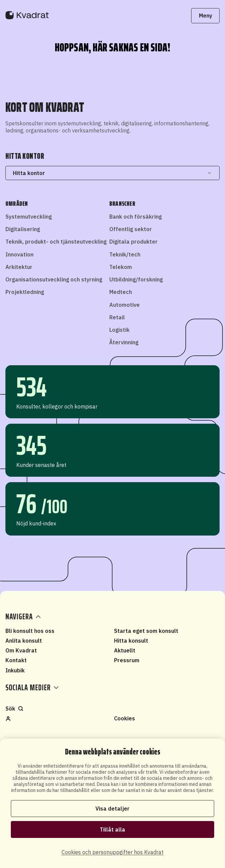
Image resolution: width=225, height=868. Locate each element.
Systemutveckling (29, 217)
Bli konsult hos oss (30, 631)
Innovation (19, 254)
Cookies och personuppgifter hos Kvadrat (112, 852)
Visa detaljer (112, 809)
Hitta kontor (112, 173)
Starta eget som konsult (146, 631)
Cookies (125, 718)
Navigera (24, 617)
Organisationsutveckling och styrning (54, 279)
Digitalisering (23, 229)
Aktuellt (125, 650)
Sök (14, 709)
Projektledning (25, 292)
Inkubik (15, 670)
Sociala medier (32, 688)
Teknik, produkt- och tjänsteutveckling (56, 242)
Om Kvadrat (21, 650)
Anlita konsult (24, 641)
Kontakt (16, 660)
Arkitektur (19, 267)
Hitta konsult (131, 641)
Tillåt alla (112, 829)
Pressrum (127, 660)
